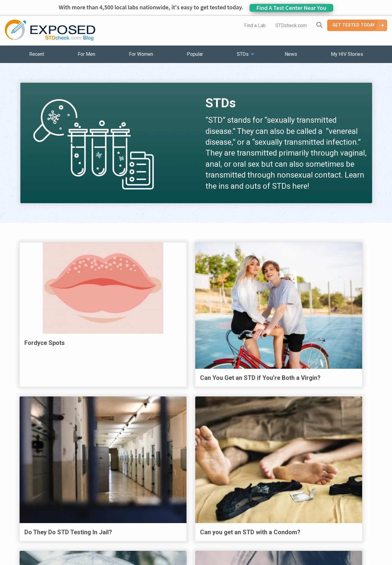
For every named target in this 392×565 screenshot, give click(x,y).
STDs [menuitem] (243, 54)
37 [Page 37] (323, 472)
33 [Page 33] (248, 472)
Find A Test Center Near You (291, 8)
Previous (77, 471)
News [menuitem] (291, 54)
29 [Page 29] (171, 472)
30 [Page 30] (190, 472)
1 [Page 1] (101, 472)
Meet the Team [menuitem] (278, 525)
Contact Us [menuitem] (214, 525)
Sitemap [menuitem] (243, 525)
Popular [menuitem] (195, 54)
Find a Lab (255, 25)
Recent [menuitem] (37, 54)
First (41, 471)
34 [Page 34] (268, 472)
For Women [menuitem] (141, 54)
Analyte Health (318, 561)
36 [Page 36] (304, 472)
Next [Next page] (350, 471)
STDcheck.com (291, 25)
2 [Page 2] (117, 472)
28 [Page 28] (152, 472)
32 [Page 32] (229, 472)
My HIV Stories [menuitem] (347, 54)
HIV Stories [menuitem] (180, 525)
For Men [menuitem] (86, 54)
